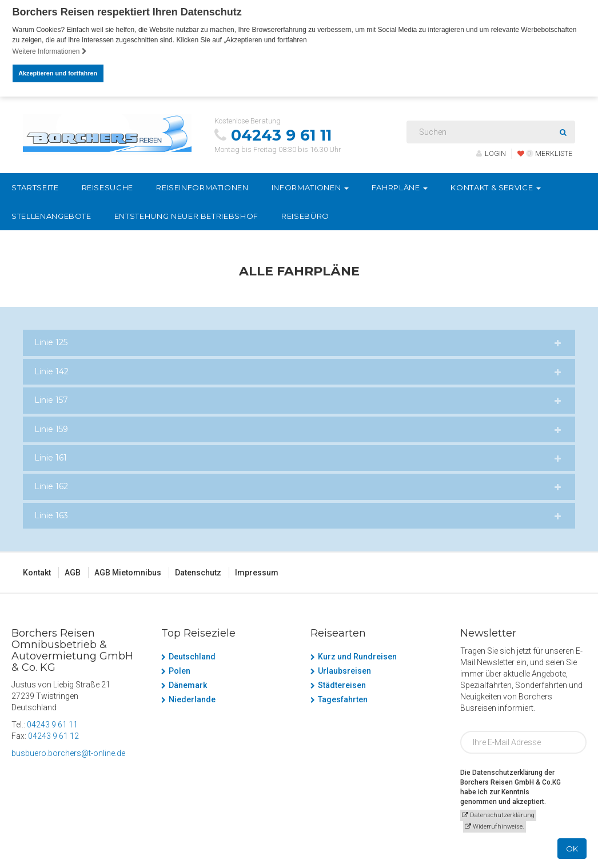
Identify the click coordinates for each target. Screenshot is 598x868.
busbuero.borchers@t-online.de (68, 753)
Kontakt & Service (496, 187)
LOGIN (491, 153)
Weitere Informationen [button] (50, 51)
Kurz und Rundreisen (357, 656)
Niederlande (192, 699)
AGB (73, 572)
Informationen (310, 187)
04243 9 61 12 (53, 735)
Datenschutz (198, 572)
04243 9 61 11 (281, 135)
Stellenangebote (51, 215)
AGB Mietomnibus (128, 572)
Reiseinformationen (202, 187)
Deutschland (192, 656)
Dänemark (188, 685)
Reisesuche (108, 187)
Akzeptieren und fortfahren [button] (58, 73)
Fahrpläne (400, 187)
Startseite (35, 187)
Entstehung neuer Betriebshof (186, 215)
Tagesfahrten (343, 699)
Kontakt (37, 572)
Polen (180, 670)
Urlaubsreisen (344, 670)
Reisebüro (305, 215)
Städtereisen (342, 685)
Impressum (257, 572)
